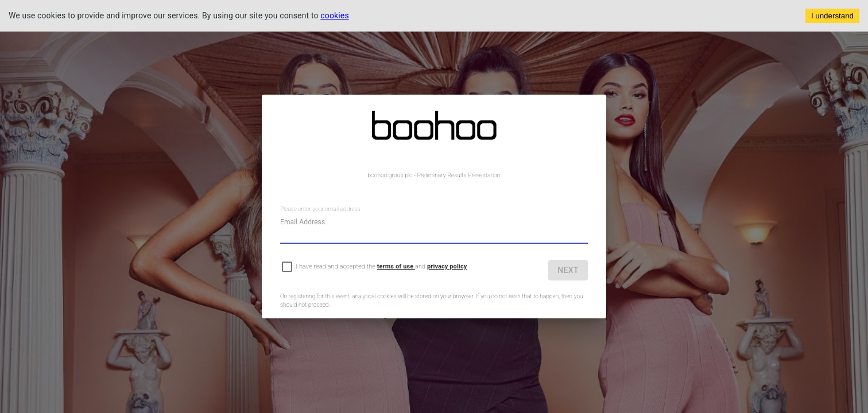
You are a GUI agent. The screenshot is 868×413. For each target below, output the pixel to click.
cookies (335, 15)
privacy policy (447, 266)
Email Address (303, 222)
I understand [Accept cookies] (832, 16)
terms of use (396, 266)
